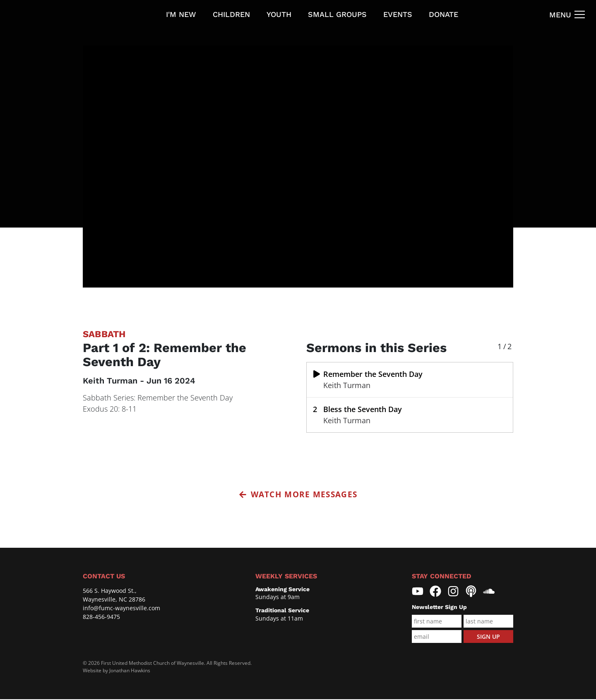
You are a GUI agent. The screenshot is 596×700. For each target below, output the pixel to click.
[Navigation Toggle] (567, 14)
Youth (279, 14)
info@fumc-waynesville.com (121, 609)
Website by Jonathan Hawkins (117, 671)
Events (398, 14)
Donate (443, 14)
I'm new (181, 14)
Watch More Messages (298, 495)
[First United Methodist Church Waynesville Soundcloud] (489, 592)
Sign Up (488, 637)
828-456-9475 (101, 617)
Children (231, 14)
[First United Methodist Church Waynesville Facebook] (435, 592)
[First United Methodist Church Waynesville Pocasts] (471, 592)
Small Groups (337, 14)
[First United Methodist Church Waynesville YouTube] (418, 592)
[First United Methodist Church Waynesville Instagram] (453, 592)
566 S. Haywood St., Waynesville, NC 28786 (114, 596)
